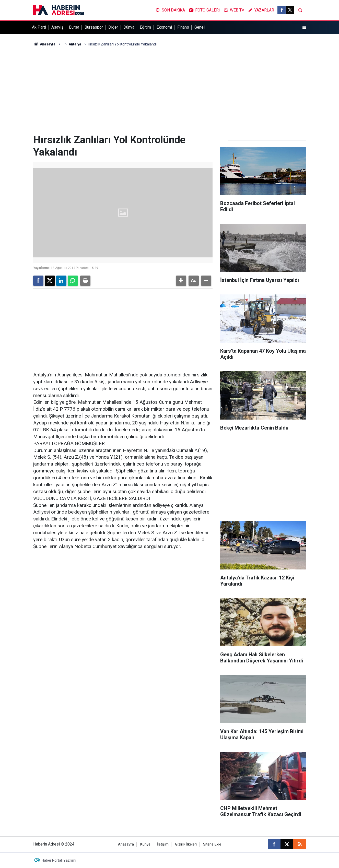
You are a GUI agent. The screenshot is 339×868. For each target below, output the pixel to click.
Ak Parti (39, 27)
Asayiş (57, 27)
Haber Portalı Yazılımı (59, 860)
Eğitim (145, 27)
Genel (200, 27)
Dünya (129, 27)
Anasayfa (44, 44)
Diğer (113, 27)
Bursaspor (94, 27)
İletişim (163, 844)
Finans (183, 27)
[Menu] (304, 28)
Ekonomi (164, 27)
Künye (145, 844)
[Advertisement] (170, 90)
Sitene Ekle (212, 844)
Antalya (75, 44)
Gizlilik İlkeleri (186, 844)
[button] (181, 281)
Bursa (74, 27)
